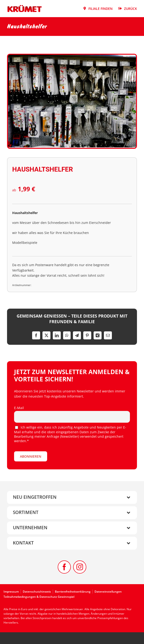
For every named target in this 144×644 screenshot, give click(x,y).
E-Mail (19, 408)
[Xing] (98, 335)
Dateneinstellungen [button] (108, 592)
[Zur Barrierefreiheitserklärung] (74, 592)
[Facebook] (36, 335)
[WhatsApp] (67, 335)
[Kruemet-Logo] (25, 6)
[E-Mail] (108, 335)
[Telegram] (77, 335)
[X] (46, 335)
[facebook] (64, 567)
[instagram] (80, 567)
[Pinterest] (87, 335)
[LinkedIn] (57, 335)
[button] (72, 497)
